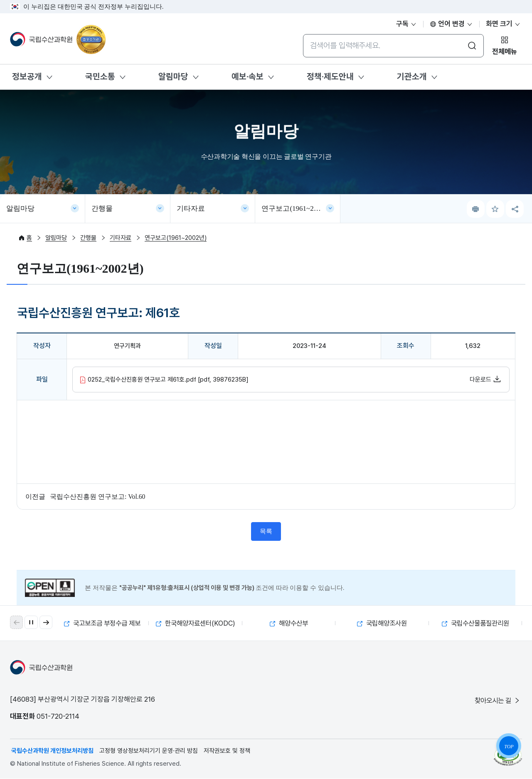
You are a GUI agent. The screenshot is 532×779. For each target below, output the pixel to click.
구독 (406, 24)
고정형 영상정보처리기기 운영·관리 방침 (149, 751)
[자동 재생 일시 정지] (32, 623)
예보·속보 (248, 76)
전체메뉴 (505, 52)
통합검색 (303, 34)
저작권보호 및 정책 (227, 751)
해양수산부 (289, 624)
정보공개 (27, 76)
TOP (509, 747)
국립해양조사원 (382, 624)
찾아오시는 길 (496, 701)
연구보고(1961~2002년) (298, 208)
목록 (266, 532)
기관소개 (412, 76)
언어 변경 (451, 24)
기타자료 (191, 208)
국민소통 (100, 76)
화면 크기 (503, 24)
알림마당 (173, 76)
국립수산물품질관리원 (475, 624)
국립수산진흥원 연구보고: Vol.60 (98, 497)
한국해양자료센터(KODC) (197, 624)
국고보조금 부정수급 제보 (102, 624)
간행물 (102, 208)
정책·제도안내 (330, 76)
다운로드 (485, 379)
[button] (47, 623)
